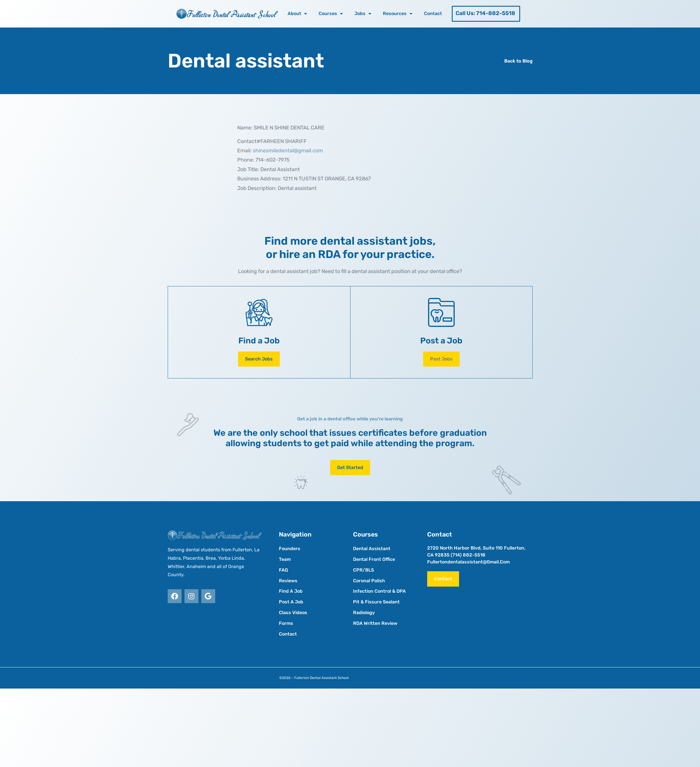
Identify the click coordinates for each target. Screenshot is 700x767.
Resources (398, 14)
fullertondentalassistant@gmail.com (468, 562)
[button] (441, 359)
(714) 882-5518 (468, 555)
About (297, 14)
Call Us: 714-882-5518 (485, 13)
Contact (433, 13)
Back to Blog (518, 61)
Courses (331, 14)
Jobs (363, 14)
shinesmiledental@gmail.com (288, 151)
